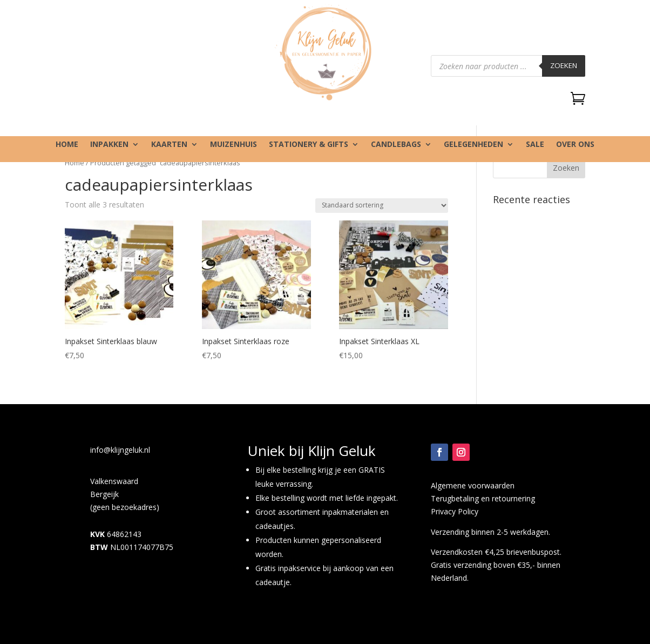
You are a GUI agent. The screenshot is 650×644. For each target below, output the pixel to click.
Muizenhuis (233, 145)
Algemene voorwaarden (473, 485)
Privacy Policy (455, 511)
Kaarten (169, 145)
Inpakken (109, 145)
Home (67, 145)
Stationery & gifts (309, 145)
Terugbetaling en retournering (483, 498)
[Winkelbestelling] (382, 206)
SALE (535, 145)
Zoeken (564, 65)
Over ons (575, 145)
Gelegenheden (473, 145)
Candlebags (396, 145)
